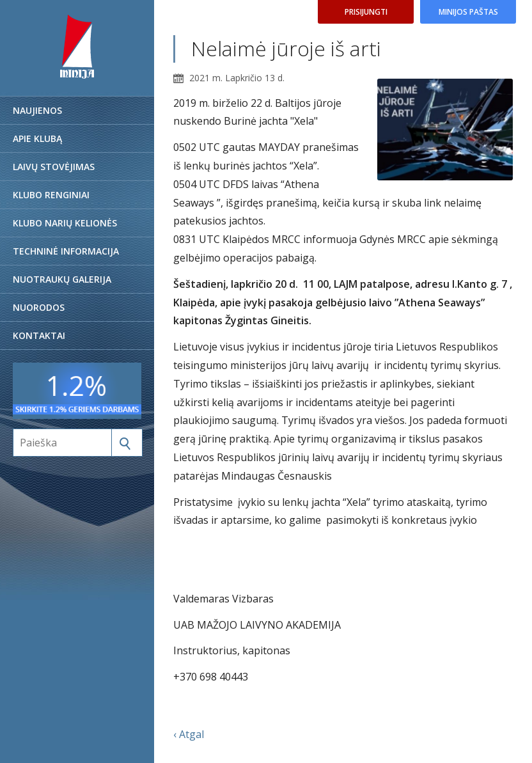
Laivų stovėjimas (54, 167)
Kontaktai (39, 335)
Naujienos (37, 110)
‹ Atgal (189, 734)
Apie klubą (37, 138)
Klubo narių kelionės (65, 223)
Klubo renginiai (51, 195)
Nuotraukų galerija (62, 279)
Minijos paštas (468, 12)
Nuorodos (39, 307)
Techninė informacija (66, 251)
